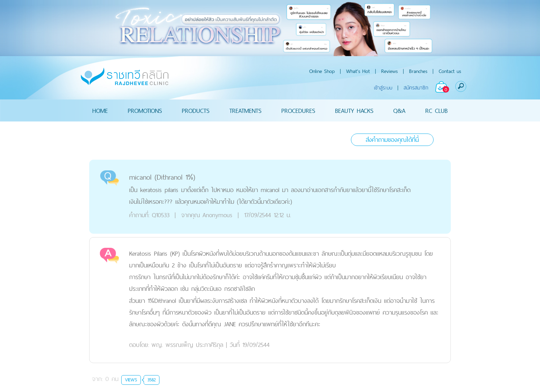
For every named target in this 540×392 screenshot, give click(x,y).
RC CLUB (437, 110)
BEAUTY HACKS (354, 110)
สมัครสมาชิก (416, 88)
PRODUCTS (196, 110)
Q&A (399, 110)
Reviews (390, 71)
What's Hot (358, 71)
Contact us (450, 71)
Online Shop (322, 71)
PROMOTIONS (145, 110)
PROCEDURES (298, 110)
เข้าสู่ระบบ (383, 88)
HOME (100, 110)
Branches (418, 71)
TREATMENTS (245, 110)
